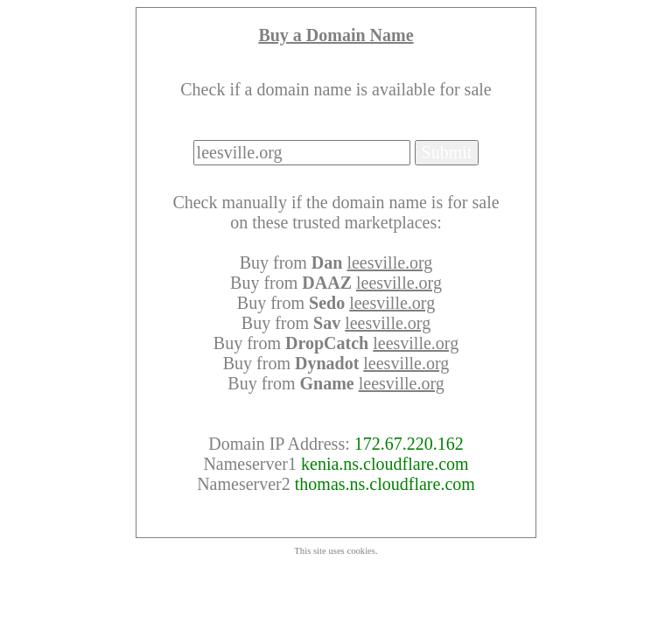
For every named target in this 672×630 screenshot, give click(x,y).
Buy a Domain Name (336, 35)
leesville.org (389, 262)
